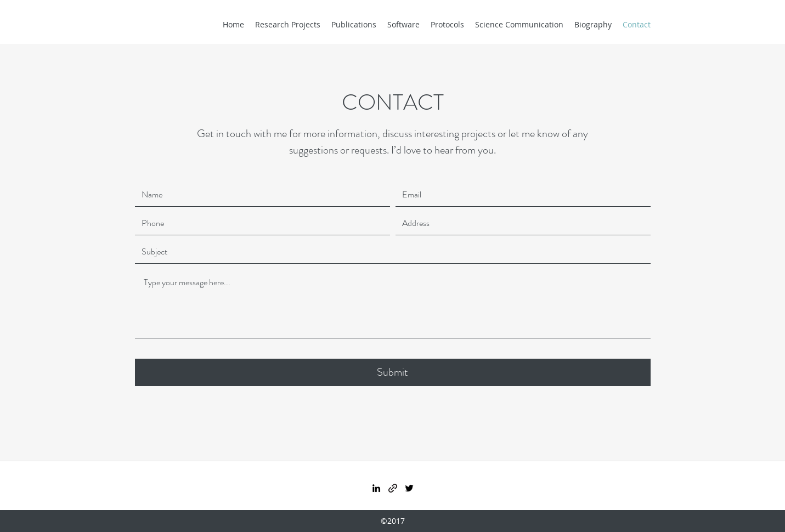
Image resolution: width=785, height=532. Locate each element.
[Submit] (393, 372)
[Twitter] (409, 488)
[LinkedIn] (376, 488)
